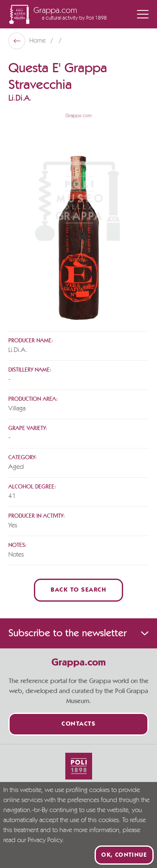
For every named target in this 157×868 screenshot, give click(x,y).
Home (38, 41)
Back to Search (78, 590)
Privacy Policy (45, 840)
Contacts (78, 724)
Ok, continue (124, 855)
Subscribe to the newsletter (78, 633)
